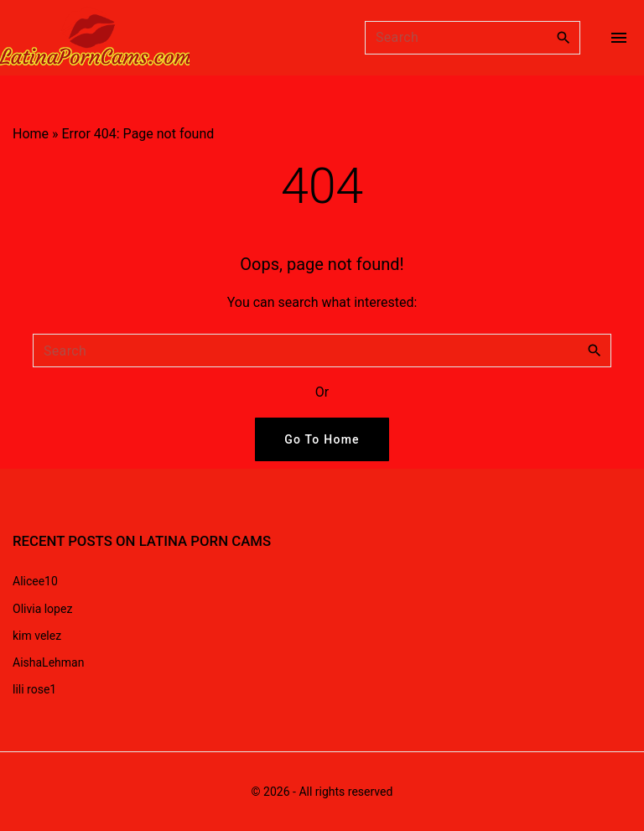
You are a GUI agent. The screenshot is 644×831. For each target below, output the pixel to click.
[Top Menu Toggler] (619, 38)
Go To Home (322, 439)
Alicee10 (35, 581)
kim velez (37, 636)
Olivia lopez (42, 609)
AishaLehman (48, 662)
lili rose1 (34, 689)
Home (31, 134)
